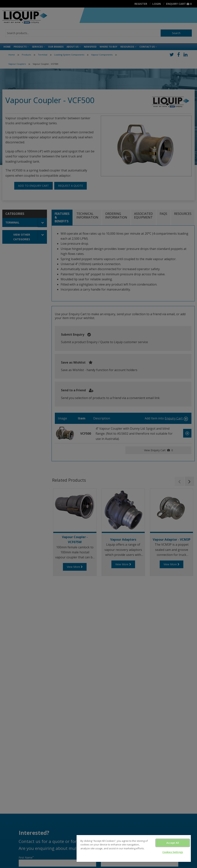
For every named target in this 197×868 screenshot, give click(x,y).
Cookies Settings (173, 852)
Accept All (173, 843)
